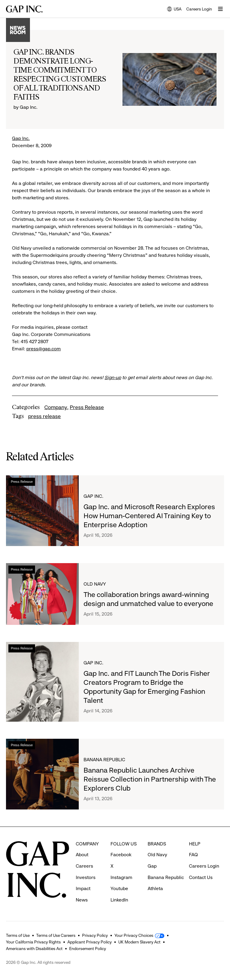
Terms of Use (18, 935)
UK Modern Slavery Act (139, 942)
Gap (152, 866)
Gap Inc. (21, 138)
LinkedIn (119, 900)
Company (56, 407)
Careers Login (199, 9)
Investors (86, 877)
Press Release (87, 407)
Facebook (121, 855)
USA (174, 9)
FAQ (193, 855)
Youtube (119, 888)
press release (44, 416)
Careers (84, 866)
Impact (83, 888)
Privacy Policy (95, 935)
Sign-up (113, 377)
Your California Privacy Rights (33, 942)
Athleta (155, 888)
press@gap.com (44, 349)
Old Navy (95, 584)
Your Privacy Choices (134, 935)
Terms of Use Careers (56, 935)
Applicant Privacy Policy (90, 942)
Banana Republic (104, 760)
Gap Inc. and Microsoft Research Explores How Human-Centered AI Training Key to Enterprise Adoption (149, 516)
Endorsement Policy (88, 949)
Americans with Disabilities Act (34, 949)
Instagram (121, 877)
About (82, 855)
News (82, 900)
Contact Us (201, 877)
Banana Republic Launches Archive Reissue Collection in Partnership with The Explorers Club (150, 779)
